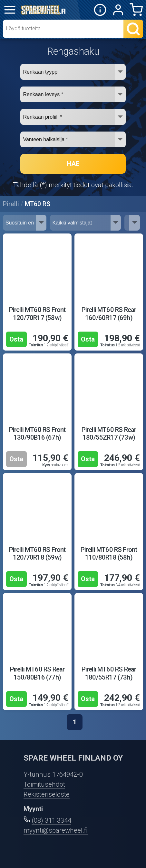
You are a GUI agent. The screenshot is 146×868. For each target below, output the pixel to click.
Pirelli (11, 204)
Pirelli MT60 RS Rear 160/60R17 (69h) (109, 314)
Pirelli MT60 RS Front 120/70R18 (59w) (37, 553)
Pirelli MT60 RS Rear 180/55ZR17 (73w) (109, 434)
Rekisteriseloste (47, 794)
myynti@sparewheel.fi (56, 830)
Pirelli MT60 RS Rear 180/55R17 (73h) (109, 673)
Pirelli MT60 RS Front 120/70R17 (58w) (37, 314)
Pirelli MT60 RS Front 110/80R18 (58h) (109, 553)
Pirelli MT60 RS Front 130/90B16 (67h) (37, 434)
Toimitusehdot (44, 784)
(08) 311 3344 (51, 820)
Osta (16, 339)
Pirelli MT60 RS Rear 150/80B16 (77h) (37, 673)
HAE (73, 164)
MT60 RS (38, 204)
